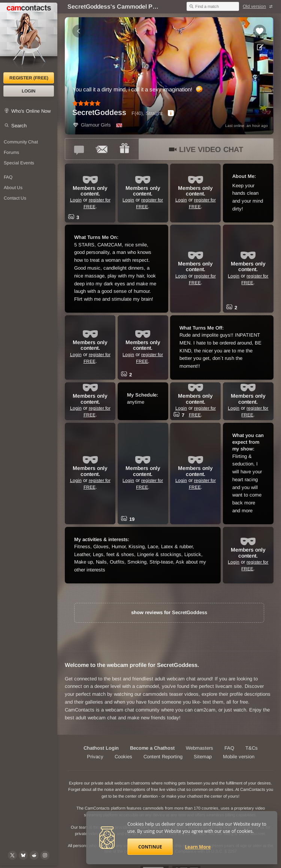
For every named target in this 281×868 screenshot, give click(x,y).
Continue (150, 847)
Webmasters (200, 748)
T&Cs (252, 748)
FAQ (8, 177)
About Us (13, 188)
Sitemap (203, 757)
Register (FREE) (29, 78)
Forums (11, 152)
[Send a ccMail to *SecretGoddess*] (102, 149)
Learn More (198, 847)
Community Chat (21, 142)
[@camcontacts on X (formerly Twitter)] (12, 855)
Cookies (123, 757)
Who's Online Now (31, 111)
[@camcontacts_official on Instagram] (45, 855)
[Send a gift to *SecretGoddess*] (124, 149)
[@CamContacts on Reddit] (34, 855)
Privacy (95, 757)
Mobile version (239, 757)
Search (19, 126)
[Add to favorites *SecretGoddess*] (260, 31)
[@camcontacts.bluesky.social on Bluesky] (23, 855)
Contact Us (15, 198)
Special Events (19, 163)
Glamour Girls (92, 125)
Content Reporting (163, 757)
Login (29, 91)
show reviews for (169, 612)
